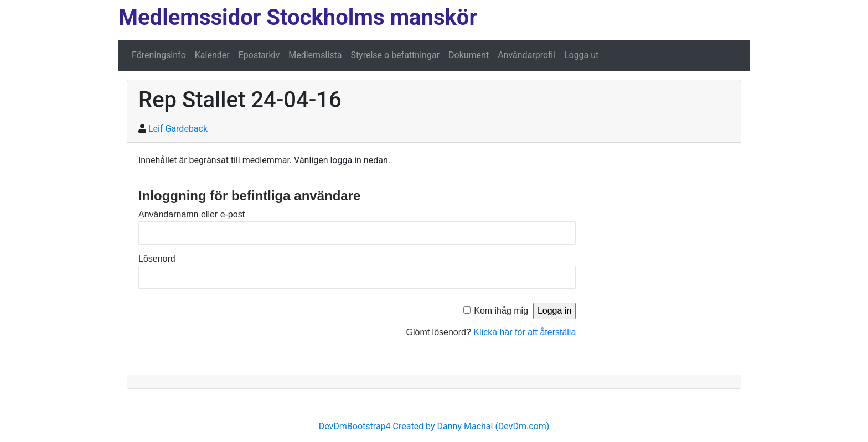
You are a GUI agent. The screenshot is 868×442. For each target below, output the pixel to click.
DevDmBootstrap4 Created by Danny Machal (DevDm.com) (434, 426)
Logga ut (581, 55)
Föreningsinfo (159, 55)
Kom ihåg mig (501, 311)
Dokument (469, 55)
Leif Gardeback (178, 129)
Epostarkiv (259, 55)
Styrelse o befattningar (395, 55)
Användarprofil (526, 55)
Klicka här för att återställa (525, 332)
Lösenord (157, 259)
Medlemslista (315, 55)
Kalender (212, 55)
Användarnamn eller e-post (192, 214)
